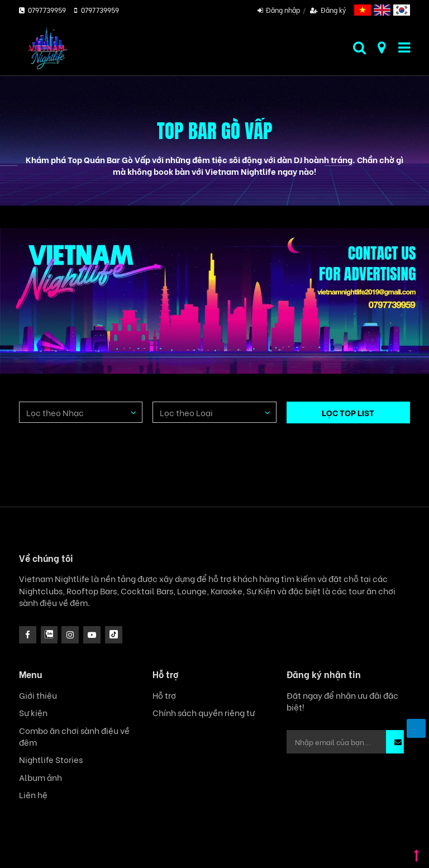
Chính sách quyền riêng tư (204, 712)
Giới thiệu (38, 695)
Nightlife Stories (51, 759)
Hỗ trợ (164, 695)
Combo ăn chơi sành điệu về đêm (74, 736)
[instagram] (49, 635)
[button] (398, 742)
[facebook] (28, 635)
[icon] (70, 635)
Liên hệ (33, 795)
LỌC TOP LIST (348, 412)
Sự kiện (33, 712)
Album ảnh (40, 777)
